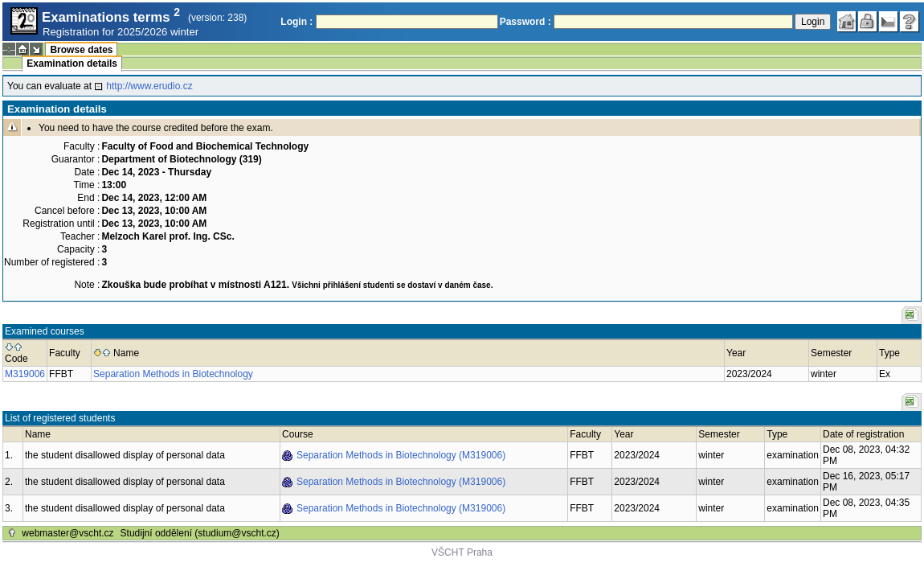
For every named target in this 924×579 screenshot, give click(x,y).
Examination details (72, 64)
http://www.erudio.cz (149, 86)
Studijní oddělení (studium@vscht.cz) (200, 533)
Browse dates (81, 50)
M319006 (25, 374)
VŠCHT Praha (462, 552)
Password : (525, 22)
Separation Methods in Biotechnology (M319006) (401, 455)
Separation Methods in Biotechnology (173, 374)
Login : (296, 22)
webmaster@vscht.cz (67, 533)
